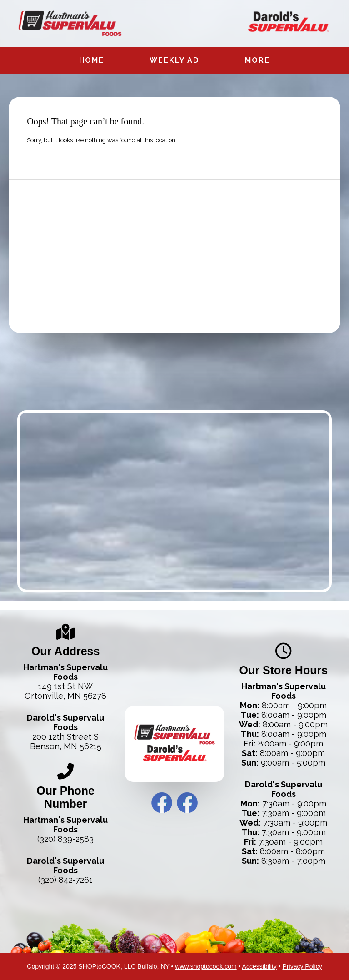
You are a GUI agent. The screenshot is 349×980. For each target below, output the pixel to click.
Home (92, 60)
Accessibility (259, 966)
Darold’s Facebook (187, 803)
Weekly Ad (174, 60)
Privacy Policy (302, 966)
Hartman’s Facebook (162, 803)
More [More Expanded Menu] (257, 60)
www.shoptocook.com (206, 966)
